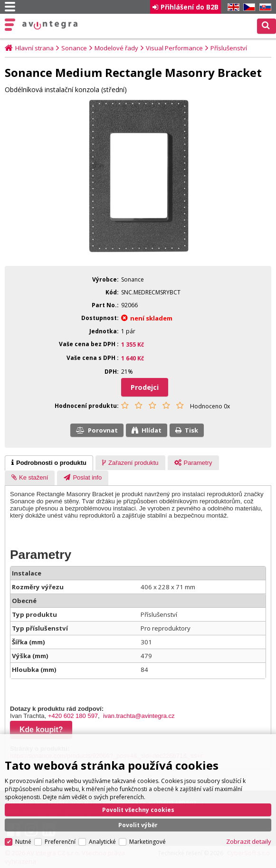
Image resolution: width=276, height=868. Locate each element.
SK (264, 7)
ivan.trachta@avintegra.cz (139, 716)
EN (232, 7)
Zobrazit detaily (249, 836)
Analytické (102, 836)
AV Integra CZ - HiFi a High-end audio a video (50, 25)
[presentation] (49, 463)
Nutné (23, 836)
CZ (247, 7)
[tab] (49, 463)
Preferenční (60, 836)
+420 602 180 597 (73, 716)
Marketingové (148, 836)
